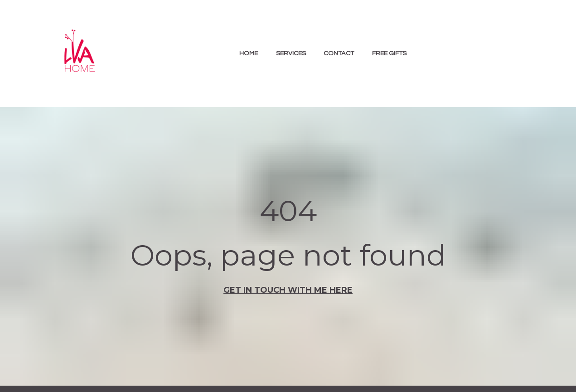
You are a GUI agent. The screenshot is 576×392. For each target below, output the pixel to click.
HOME (249, 53)
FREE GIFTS (389, 53)
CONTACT (339, 53)
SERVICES (291, 53)
